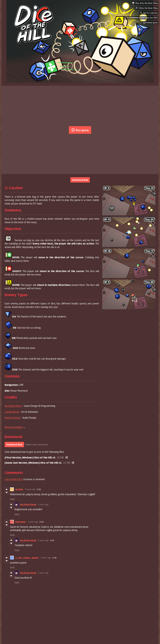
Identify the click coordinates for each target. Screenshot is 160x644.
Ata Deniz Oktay (13, 406)
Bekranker (21, 522)
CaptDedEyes (12, 412)
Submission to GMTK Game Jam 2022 (141, 18)
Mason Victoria (12, 418)
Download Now (80, 180)
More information (15, 427)
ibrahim (19, 489)
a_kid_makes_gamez (27, 558)
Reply (12, 499)
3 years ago (30, 489)
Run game (80, 130)
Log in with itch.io (14, 479)
